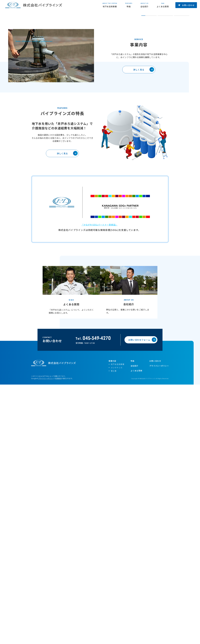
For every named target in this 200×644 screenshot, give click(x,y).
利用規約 (58, 469)
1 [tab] (143, 102)
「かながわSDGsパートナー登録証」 (100, 315)
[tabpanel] (120, 53)
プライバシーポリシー (46, 469)
